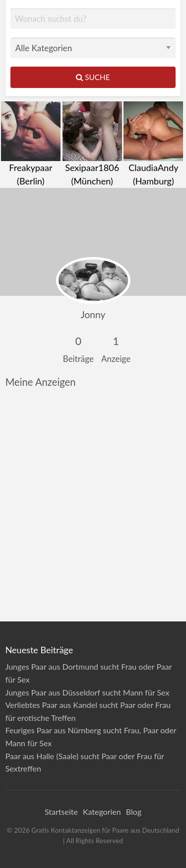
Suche (93, 77)
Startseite (61, 812)
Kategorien (102, 812)
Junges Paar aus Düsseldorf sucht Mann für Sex (88, 692)
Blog (134, 812)
